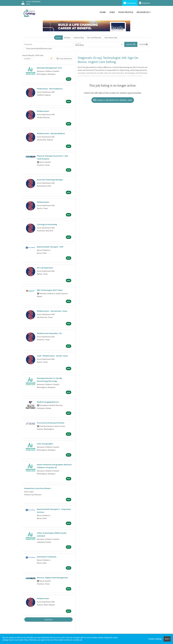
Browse (67, 38)
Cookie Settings (155, 639)
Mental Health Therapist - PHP (50, 247)
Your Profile (126, 12)
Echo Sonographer (45, 444)
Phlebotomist (43, 111)
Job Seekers (130, 3)
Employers (145, 3)
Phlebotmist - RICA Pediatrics (50, 89)
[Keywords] (49, 44)
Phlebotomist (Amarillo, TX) (49, 333)
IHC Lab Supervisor (45, 268)
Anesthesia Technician (47, 557)
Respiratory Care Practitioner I (38, 488)
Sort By (27, 59)
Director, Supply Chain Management (53, 578)
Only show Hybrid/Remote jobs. (39, 48)
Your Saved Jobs (111, 38)
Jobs (112, 12)
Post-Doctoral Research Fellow (51, 423)
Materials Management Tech (49, 68)
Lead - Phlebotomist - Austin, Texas (52, 356)
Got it (167, 639)
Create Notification (64, 59)
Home (103, 12)
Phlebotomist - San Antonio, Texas (52, 311)
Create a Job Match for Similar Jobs (113, 100)
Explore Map (79, 38)
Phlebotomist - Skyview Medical (51, 133)
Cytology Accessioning (47, 224)
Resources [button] (143, 12)
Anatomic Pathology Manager (50, 180)
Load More (48, 620)
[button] (144, 44)
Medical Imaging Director (48, 402)
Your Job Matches (94, 38)
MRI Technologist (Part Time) (50, 290)
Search (58, 38)
